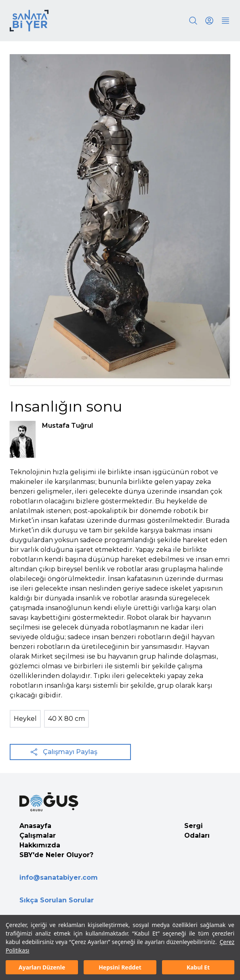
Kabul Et (198, 967)
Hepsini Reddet (120, 967)
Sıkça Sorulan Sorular (57, 900)
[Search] (193, 21)
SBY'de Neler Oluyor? (56, 855)
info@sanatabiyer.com (59, 878)
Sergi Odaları (197, 831)
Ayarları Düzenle (42, 967)
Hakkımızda (40, 845)
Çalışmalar (38, 835)
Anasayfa (35, 826)
